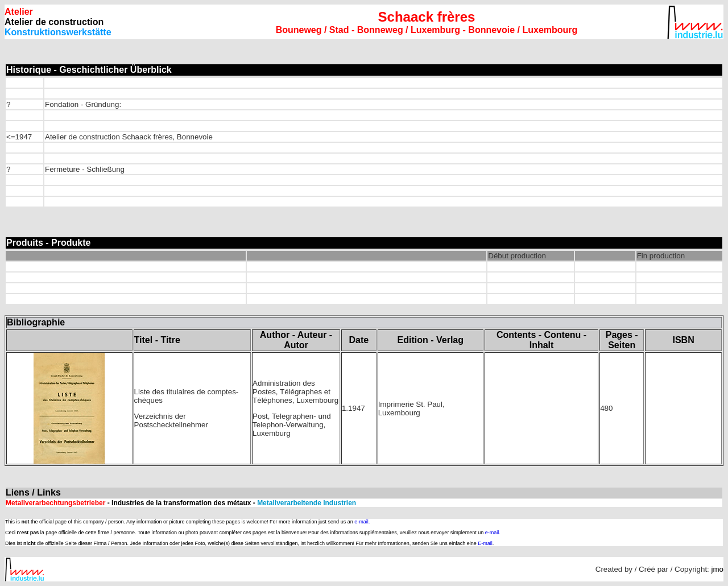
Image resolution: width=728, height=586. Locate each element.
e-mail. (362, 522)
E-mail (485, 543)
